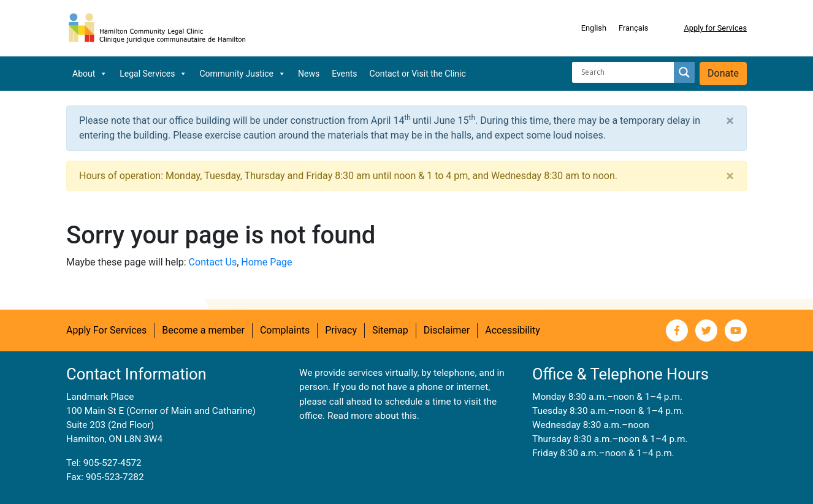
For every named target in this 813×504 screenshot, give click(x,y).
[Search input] (626, 72)
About (90, 74)
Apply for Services (715, 28)
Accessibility (513, 330)
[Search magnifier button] (684, 72)
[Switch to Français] (633, 28)
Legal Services (153, 74)
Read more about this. (373, 416)
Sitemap (390, 330)
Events (344, 74)
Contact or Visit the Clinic (418, 74)
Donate (723, 73)
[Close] (730, 121)
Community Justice (242, 74)
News (309, 74)
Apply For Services (106, 330)
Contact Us (213, 262)
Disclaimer (447, 330)
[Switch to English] (594, 28)
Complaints (285, 330)
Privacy (341, 330)
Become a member (203, 330)
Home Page (266, 262)
